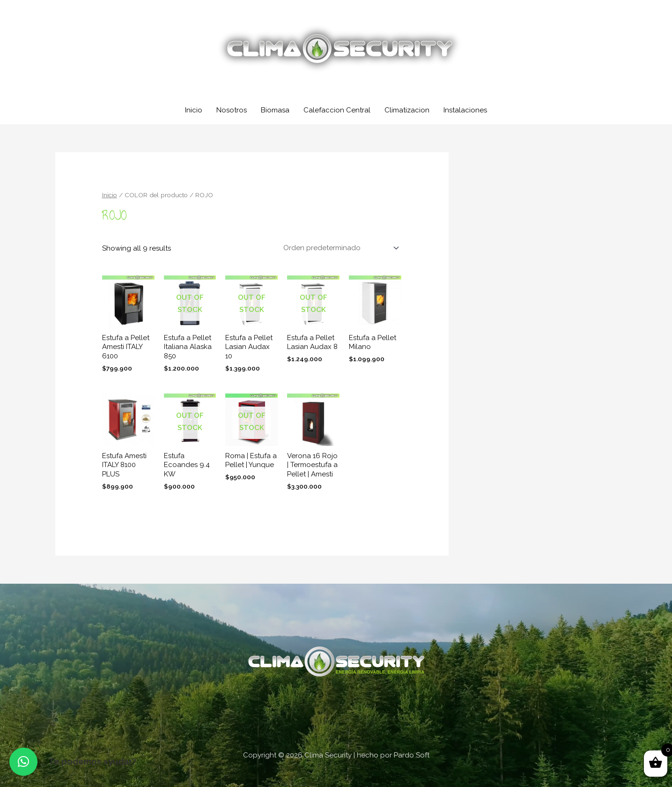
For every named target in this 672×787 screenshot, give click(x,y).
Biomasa (275, 110)
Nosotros (232, 110)
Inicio (194, 110)
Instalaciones (465, 110)
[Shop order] (340, 248)
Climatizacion (407, 110)
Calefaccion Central (337, 110)
